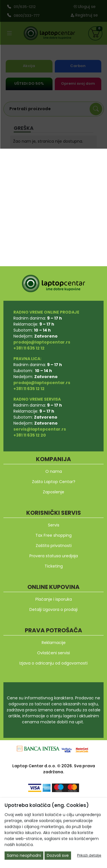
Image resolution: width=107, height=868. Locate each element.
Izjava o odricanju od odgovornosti (53, 663)
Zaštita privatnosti (54, 546)
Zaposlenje (53, 492)
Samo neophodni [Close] (24, 855)
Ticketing (54, 566)
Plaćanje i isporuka (54, 599)
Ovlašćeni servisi (53, 653)
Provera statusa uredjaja (54, 556)
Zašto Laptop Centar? (54, 482)
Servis (54, 525)
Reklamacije (54, 643)
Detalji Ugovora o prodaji (53, 609)
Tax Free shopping (53, 535)
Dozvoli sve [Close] (58, 855)
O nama (54, 471)
